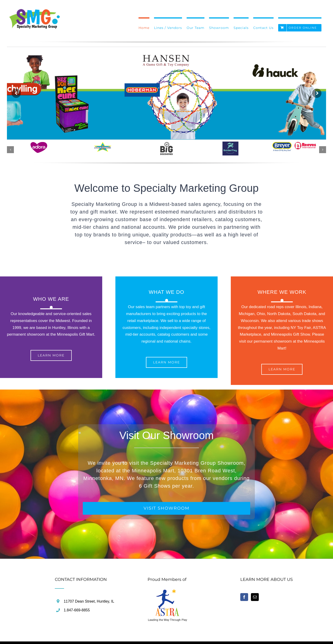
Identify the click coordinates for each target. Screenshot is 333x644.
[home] (168, 591)
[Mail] (255, 597)
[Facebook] (244, 597)
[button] (10, 150)
